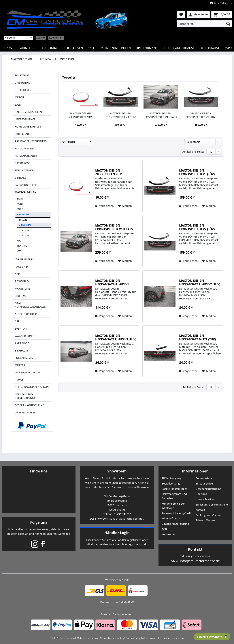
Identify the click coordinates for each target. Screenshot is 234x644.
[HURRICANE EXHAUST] (179, 48)
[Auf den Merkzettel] (125, 206)
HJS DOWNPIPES (25, 148)
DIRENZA (20, 296)
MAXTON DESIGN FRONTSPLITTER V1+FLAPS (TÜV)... (161, 115)
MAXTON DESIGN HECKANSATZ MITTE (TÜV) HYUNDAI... (197, 337)
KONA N (23, 220)
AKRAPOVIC (22, 343)
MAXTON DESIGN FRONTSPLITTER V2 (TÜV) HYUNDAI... (201, 115)
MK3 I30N (24, 230)
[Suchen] (228, 24)
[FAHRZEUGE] (27, 48)
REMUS (19, 380)
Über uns (201, 494)
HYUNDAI (23, 214)
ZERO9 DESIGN (24, 170)
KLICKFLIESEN (23, 90)
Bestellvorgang (171, 484)
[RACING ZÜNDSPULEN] (115, 48)
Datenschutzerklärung (175, 524)
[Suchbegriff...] (205, 24)
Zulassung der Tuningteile (212, 505)
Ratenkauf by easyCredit (177, 513)
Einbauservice (204, 484)
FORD (20, 209)
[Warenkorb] (222, 15)
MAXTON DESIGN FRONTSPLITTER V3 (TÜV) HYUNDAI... (121, 115)
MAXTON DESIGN (26, 192)
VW (19, 251)
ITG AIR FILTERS (24, 259)
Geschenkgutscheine (208, 489)
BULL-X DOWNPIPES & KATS (32, 387)
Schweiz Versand (206, 520)
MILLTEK (20, 365)
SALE (18, 105)
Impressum (169, 534)
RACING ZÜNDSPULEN (28, 112)
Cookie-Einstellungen (175, 489)
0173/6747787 (122, 514)
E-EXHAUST (22, 351)
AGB (164, 529)
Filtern (69, 142)
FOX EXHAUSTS (24, 358)
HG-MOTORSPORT (26, 156)
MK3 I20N (24, 235)
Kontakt (200, 510)
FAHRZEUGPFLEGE (26, 185)
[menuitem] (205, 24)
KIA (19, 241)
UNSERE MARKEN (26, 412)
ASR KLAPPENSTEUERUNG (31, 141)
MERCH (19, 97)
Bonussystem (204, 478)
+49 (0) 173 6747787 (198, 556)
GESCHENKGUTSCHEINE (29, 405)
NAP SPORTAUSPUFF (27, 372)
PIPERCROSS (22, 163)
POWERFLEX (22, 281)
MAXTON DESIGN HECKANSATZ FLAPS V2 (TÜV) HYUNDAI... (200, 282)
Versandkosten (108, 638)
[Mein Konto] (198, 15)
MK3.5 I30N (25, 225)
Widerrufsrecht (171, 518)
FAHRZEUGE (22, 75)
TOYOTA (22, 246)
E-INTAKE (20, 178)
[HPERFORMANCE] (148, 48)
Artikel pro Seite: (193, 152)
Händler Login (117, 533)
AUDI (20, 204)
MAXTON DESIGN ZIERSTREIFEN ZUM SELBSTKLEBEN (81, 115)
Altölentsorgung (171, 478)
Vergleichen (104, 206)
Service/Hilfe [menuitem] (220, 3)
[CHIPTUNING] (49, 48)
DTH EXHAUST (23, 134)
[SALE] (91, 48)
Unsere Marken (205, 499)
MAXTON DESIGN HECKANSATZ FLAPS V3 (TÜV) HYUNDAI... (116, 337)
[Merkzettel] (181, 15)
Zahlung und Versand (209, 515)
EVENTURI (21, 329)
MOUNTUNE (22, 289)
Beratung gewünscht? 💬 (212, 637)
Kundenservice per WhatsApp (173, 506)
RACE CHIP (21, 267)
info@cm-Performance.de (200, 561)
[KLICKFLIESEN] (73, 48)
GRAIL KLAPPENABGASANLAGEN (31, 305)
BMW (20, 198)
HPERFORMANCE (25, 119)
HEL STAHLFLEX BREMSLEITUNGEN (26, 396)
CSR (17, 321)
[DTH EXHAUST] (210, 48)
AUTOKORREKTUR (26, 314)
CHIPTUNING (23, 83)
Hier (89, 540)
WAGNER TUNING (26, 336)
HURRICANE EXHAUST (28, 127)
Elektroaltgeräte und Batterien (174, 496)
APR (17, 274)
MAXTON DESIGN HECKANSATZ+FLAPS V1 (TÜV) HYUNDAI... (112, 282)
